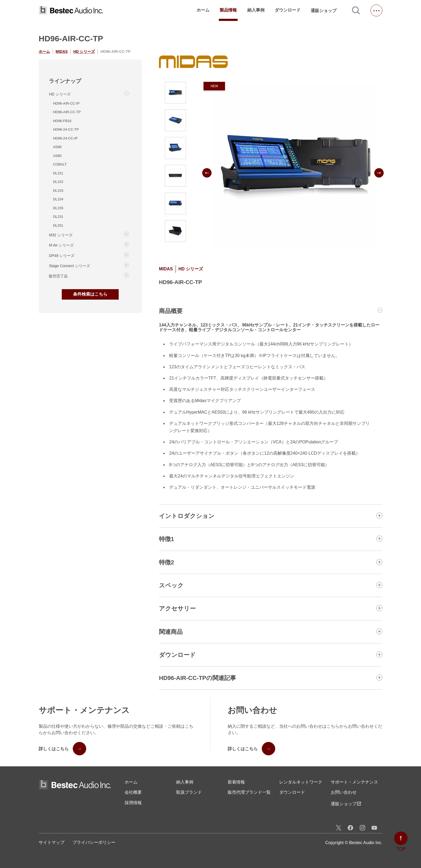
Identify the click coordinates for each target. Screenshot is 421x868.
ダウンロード (288, 10)
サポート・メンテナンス (354, 782)
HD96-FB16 (62, 121)
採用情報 (133, 803)
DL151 (58, 173)
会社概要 (133, 792)
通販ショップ (326, 10)
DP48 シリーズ (62, 256)
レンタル (301, 782)
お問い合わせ (344, 792)
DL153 (58, 191)
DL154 (58, 199)
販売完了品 (58, 276)
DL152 (58, 182)
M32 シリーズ (61, 235)
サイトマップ (52, 842)
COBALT (60, 164)
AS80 (57, 156)
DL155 (58, 208)
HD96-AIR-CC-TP (67, 112)
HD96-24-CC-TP (66, 129)
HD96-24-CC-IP (65, 138)
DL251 (58, 225)
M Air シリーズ (61, 245)
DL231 (58, 217)
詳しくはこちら (62, 749)
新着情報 (236, 782)
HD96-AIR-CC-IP (66, 103)
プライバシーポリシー (94, 842)
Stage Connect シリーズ (69, 266)
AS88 (57, 147)
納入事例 (256, 10)
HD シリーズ (84, 52)
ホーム (203, 10)
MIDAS (62, 52)
